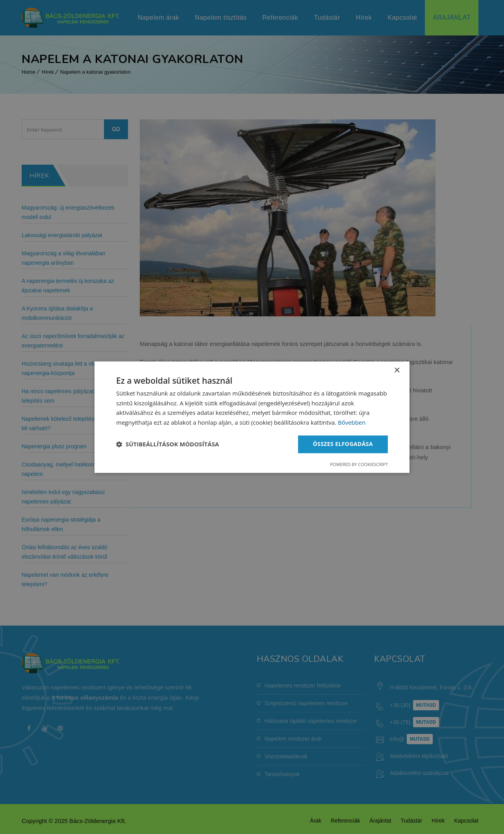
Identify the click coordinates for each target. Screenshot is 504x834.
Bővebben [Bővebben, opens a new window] (352, 423)
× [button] (397, 371)
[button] (168, 444)
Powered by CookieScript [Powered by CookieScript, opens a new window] (359, 464)
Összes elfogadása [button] (343, 444)
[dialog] (252, 417)
